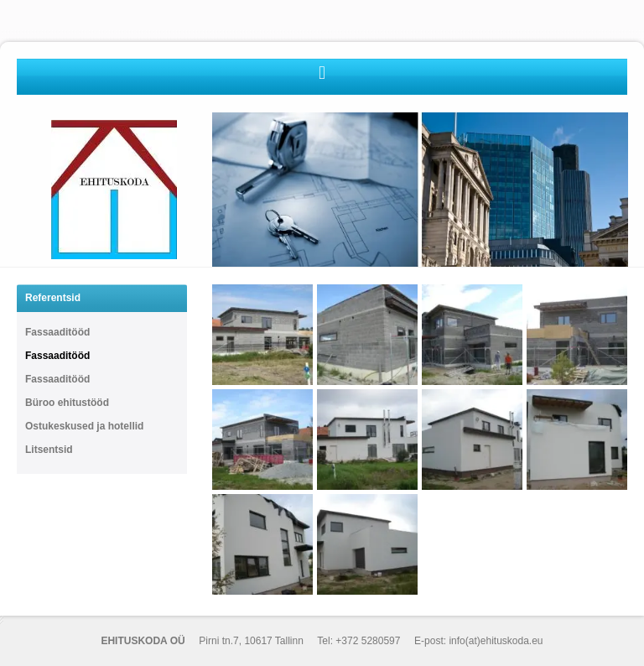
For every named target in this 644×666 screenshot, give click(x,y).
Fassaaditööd (57, 332)
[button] (322, 73)
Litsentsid (49, 450)
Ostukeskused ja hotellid (84, 426)
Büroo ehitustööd (67, 403)
